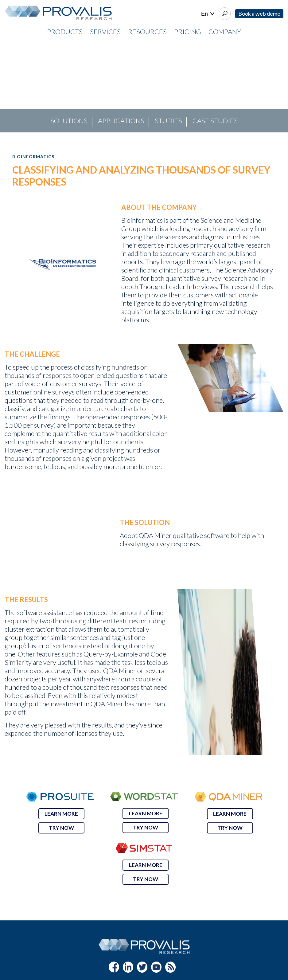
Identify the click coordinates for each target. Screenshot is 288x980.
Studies (168, 121)
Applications (121, 121)
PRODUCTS (65, 31)
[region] (144, 86)
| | (208, 14)
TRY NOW (61, 828)
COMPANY (225, 31)
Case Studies (215, 121)
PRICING (188, 31)
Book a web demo (259, 14)
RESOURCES (147, 31)
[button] (10, 86)
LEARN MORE (61, 814)
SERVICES (105, 31)
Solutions (69, 121)
